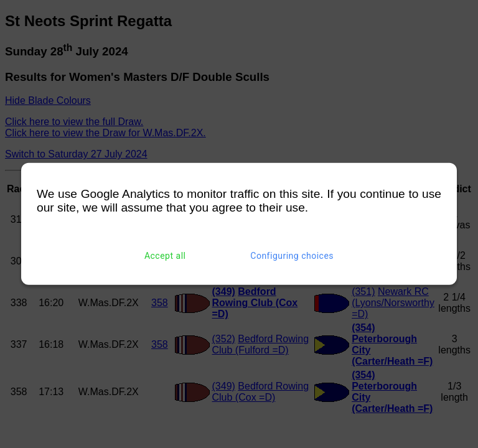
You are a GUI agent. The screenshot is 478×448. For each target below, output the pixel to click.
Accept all (165, 256)
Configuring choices (292, 256)
